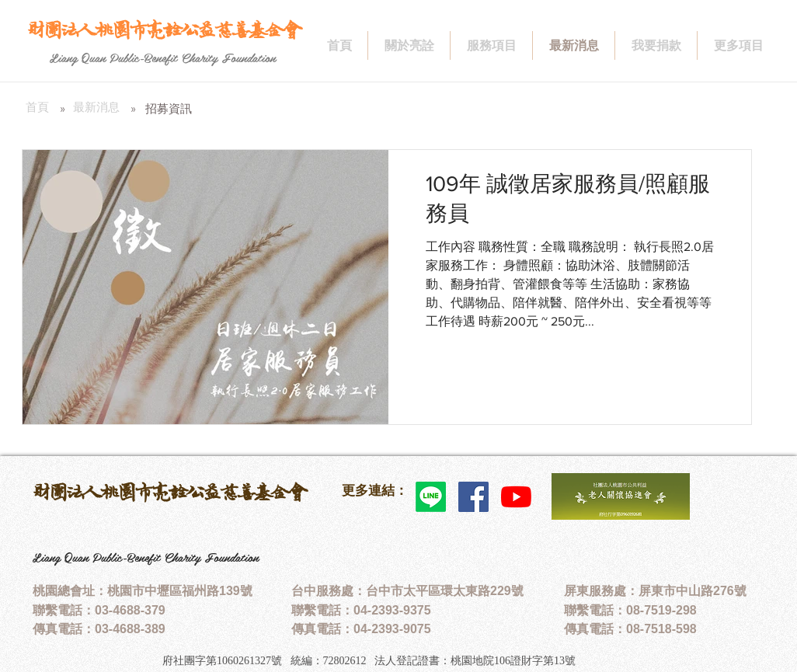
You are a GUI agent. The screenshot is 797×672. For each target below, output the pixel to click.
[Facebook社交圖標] (473, 497)
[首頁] (37, 107)
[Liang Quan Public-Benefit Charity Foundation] (163, 57)
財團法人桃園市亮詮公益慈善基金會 (169, 492)
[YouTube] (516, 497)
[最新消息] (96, 107)
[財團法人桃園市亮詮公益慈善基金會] (164, 30)
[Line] (431, 497)
